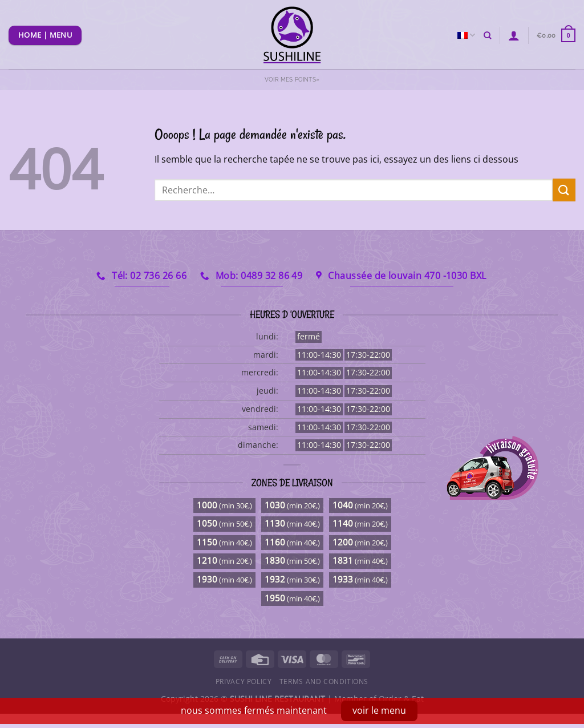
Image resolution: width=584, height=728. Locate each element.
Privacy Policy (244, 682)
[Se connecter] (514, 35)
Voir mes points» (292, 80)
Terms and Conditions (324, 682)
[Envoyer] (564, 190)
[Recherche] (487, 35)
